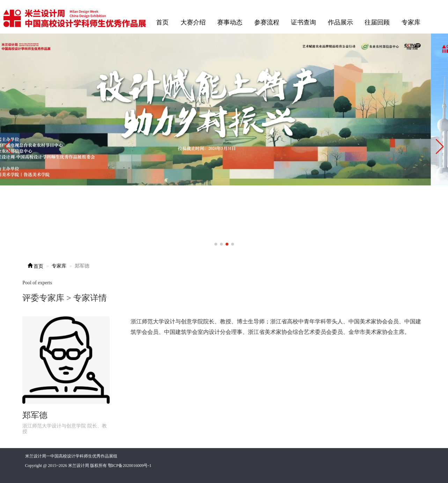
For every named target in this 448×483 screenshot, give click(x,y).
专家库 (411, 22)
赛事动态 (230, 22)
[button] (440, 147)
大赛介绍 (193, 22)
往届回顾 (377, 22)
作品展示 (340, 22)
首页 (162, 22)
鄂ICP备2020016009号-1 (130, 466)
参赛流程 (267, 22)
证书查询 (303, 22)
